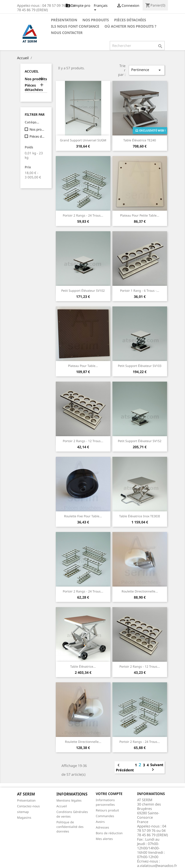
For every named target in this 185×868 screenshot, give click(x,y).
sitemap (23, 812)
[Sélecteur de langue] (101, 8)
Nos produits (96, 20)
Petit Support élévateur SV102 (83, 291)
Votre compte (109, 794)
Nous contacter (67, 33)
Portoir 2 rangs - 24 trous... (83, 215)
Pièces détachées (130, 20)
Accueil (32, 71)
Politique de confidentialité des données (70, 827)
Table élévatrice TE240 (140, 140)
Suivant (157, 767)
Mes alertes (104, 839)
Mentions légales (69, 800)
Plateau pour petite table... (140, 215)
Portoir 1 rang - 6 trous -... (140, 291)
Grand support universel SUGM (83, 140)
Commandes (105, 816)
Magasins (24, 817)
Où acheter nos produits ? (130, 26)
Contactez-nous (28, 806)
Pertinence (147, 70)
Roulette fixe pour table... (83, 516)
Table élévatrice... (83, 666)
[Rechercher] (137, 46)
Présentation (64, 20)
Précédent (125, 767)
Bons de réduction (109, 833)
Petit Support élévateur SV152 (140, 441)
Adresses (102, 827)
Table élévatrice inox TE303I (140, 516)
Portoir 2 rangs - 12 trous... (83, 441)
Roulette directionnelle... (140, 591)
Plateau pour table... (83, 366)
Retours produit (107, 810)
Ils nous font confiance (75, 26)
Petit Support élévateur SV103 (140, 366)
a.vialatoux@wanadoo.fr (157, 866)
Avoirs (100, 822)
